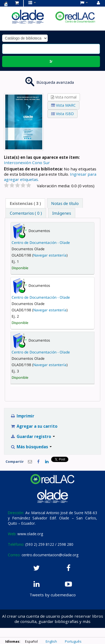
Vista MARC (63, 105)
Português (73, 641)
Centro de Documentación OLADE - (6, 4)
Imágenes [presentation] (62, 213)
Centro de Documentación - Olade (41, 242)
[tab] (25, 203)
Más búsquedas (31, 447)
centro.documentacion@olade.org (50, 555)
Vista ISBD (63, 114)
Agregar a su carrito (34, 426)
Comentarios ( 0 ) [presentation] (26, 213)
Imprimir (23, 416)
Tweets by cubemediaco (53, 595)
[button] (17, 3)
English (51, 641)
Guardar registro (33, 436)
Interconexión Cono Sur (27, 163)
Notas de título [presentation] (65, 203)
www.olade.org (30, 534)
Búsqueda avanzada (55, 82)
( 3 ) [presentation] (25, 203)
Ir (51, 61)
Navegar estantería (50, 255)
